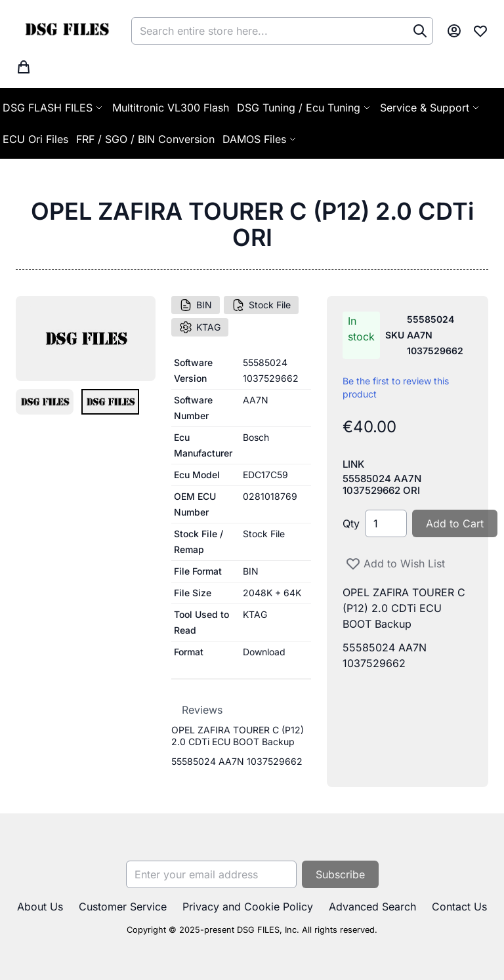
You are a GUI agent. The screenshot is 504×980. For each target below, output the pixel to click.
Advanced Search (372, 907)
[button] (45, 402)
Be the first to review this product (396, 387)
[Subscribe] (340, 874)
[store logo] (67, 31)
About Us (40, 907)
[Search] (420, 31)
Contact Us (459, 907)
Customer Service (123, 907)
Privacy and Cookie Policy (248, 907)
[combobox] (282, 31)
